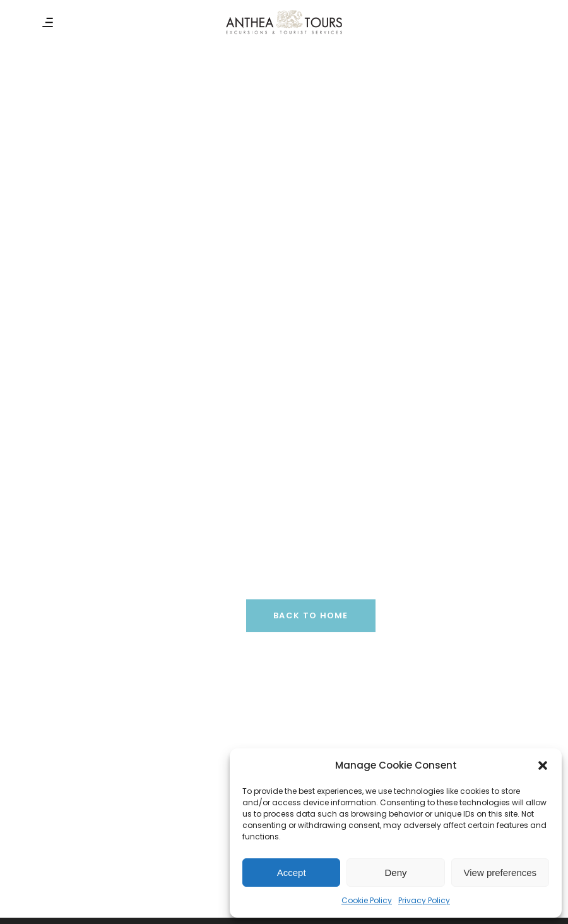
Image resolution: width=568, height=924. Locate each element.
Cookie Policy (367, 900)
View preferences (500, 873)
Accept (292, 873)
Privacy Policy (424, 900)
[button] (543, 765)
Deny (395, 873)
